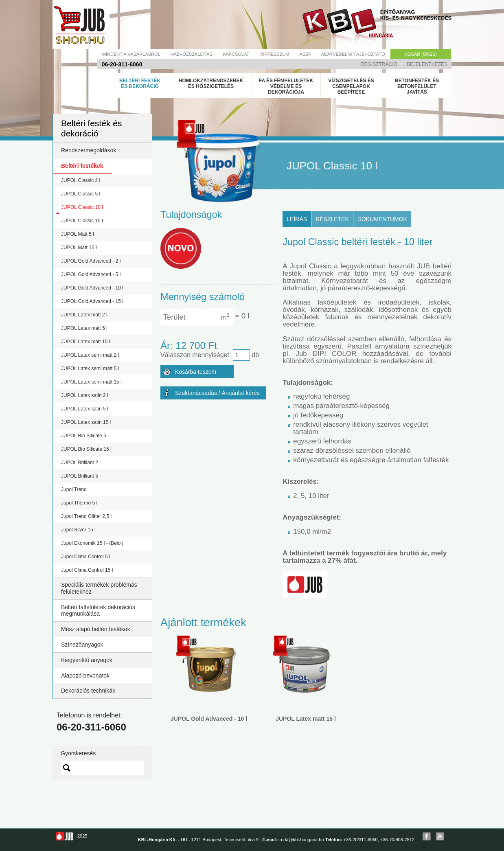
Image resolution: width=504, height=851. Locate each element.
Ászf (305, 54)
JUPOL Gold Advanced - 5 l (91, 274)
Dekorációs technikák (88, 691)
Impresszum (274, 54)
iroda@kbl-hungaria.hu (301, 840)
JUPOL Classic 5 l (81, 194)
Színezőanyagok (82, 645)
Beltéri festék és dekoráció (140, 83)
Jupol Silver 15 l (78, 530)
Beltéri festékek (82, 166)
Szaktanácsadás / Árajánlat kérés (217, 393)
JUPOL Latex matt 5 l (84, 328)
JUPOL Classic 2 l (81, 180)
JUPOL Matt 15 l (79, 248)
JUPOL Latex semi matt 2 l (90, 355)
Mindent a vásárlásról (131, 54)
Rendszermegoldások (89, 150)
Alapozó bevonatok (85, 676)
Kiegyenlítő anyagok (87, 660)
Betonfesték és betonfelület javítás (417, 86)
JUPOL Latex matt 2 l (84, 315)
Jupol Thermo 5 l (79, 503)
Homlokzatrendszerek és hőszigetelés (211, 83)
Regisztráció (379, 64)
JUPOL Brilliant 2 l (81, 463)
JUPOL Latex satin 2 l (85, 395)
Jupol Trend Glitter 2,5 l (86, 516)
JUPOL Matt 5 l (78, 234)
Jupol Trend (74, 489)
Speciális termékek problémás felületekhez (99, 588)
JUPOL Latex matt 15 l (85, 342)
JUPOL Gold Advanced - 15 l (92, 301)
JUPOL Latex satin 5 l (85, 409)
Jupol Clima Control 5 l (86, 557)
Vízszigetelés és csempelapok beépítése (351, 86)
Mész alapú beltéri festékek (96, 629)
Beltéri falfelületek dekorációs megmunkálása (98, 611)
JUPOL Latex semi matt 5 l (90, 368)
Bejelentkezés (427, 64)
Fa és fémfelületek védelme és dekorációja (286, 86)
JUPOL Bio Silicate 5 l (85, 436)
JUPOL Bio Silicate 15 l (86, 449)
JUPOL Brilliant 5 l (81, 476)
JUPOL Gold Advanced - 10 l (92, 288)
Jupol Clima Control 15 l (87, 570)
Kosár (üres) (421, 54)
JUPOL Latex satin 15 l (86, 422)
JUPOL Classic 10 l (82, 207)
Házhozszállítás (192, 54)
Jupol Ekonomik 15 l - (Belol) (92, 543)
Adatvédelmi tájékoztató (353, 54)
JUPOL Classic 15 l (82, 221)
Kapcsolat (236, 54)
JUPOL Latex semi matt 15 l (91, 382)
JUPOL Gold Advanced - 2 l (91, 261)
